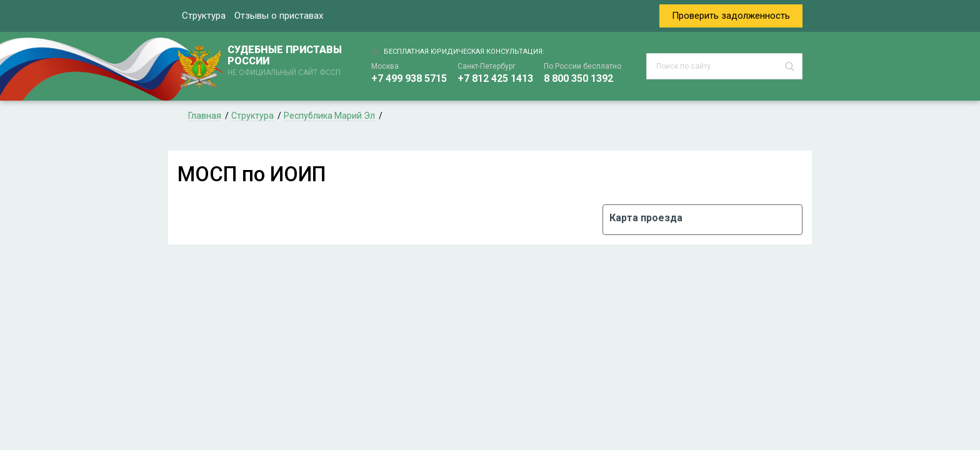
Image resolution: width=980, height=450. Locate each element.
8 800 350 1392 (578, 78)
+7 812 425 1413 (495, 78)
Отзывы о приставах (279, 16)
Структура (204, 16)
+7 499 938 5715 (409, 78)
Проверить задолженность (731, 16)
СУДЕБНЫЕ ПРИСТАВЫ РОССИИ (287, 61)
